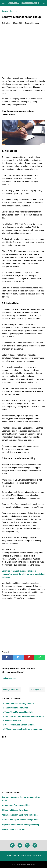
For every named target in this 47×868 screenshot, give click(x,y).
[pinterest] (29, 657)
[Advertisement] (23, 51)
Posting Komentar (32, 23)
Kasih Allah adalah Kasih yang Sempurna (20, 815)
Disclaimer (37, 856)
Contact (16, 856)
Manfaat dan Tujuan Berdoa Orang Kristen (20, 820)
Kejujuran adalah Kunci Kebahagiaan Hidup (21, 825)
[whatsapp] (40, 657)
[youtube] (20, 845)
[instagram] (27, 845)
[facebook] (7, 657)
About (9, 856)
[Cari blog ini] (44, 3)
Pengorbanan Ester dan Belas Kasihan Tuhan (24, 716)
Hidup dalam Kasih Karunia (14, 829)
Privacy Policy (26, 856)
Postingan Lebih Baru (11, 690)
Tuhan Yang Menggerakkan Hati (18, 712)
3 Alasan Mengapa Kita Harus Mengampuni (23, 729)
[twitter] (18, 657)
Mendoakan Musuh (13, 721)
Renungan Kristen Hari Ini (26, 864)
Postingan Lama (37, 690)
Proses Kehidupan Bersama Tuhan (20, 725)
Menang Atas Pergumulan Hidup (16, 805)
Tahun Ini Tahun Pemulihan (16, 708)
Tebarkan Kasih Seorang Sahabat (19, 704)
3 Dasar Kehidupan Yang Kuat (15, 810)
